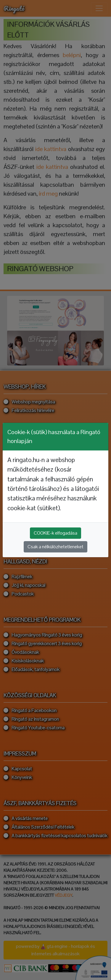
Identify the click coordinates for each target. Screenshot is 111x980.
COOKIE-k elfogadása (55, 533)
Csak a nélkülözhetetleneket (55, 547)
